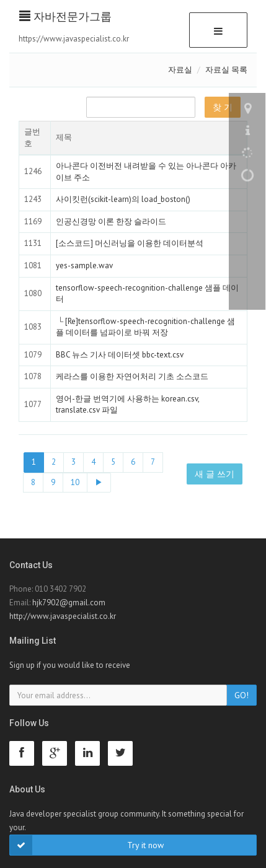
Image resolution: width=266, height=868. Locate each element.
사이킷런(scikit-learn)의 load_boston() (123, 199)
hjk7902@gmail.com (69, 603)
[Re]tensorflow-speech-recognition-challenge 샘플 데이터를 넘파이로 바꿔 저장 (145, 327)
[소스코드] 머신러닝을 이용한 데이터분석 (130, 243)
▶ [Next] (99, 482)
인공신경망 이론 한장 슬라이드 (111, 221)
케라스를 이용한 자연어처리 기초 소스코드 (132, 376)
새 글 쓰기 (215, 474)
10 (75, 482)
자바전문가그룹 (65, 16)
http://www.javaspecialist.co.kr (63, 616)
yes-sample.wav (84, 265)
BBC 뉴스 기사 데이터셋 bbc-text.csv (120, 355)
